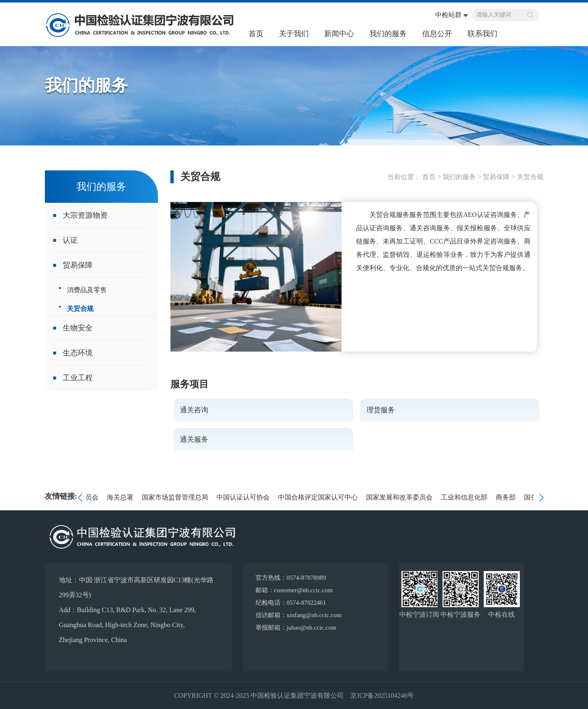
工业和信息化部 (465, 497)
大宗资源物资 (85, 215)
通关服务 (194, 439)
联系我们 (482, 34)
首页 (256, 34)
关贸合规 (80, 309)
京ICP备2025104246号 (382, 695)
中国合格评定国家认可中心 (319, 497)
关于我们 (294, 34)
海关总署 (121, 497)
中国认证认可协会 (244, 497)
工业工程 (78, 378)
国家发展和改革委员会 (401, 497)
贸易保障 (78, 265)
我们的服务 (388, 34)
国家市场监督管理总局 (176, 497)
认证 (70, 240)
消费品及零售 (87, 290)
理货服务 (381, 410)
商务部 (507, 497)
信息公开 (437, 34)
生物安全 (78, 328)
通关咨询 (194, 410)
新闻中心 (339, 34)
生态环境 (78, 353)
